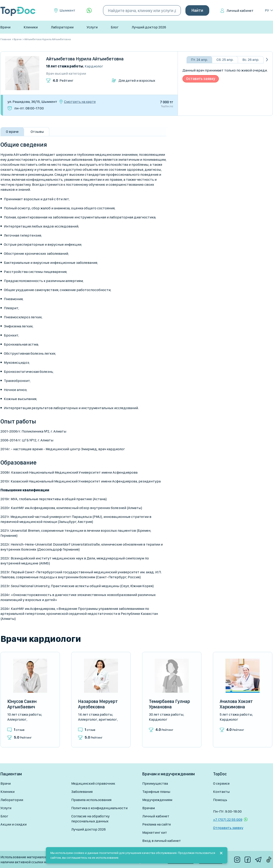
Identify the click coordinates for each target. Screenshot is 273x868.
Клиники (31, 27)
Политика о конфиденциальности (99, 808)
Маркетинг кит (155, 832)
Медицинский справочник (93, 783)
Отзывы (37, 132)
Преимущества (155, 783)
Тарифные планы (156, 792)
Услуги (92, 27)
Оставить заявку (201, 79)
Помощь (220, 800)
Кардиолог (94, 66)
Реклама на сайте (157, 824)
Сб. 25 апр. (225, 60)
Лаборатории (62, 27)
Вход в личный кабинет (162, 841)
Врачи (5, 27)
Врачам (149, 808)
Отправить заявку (228, 828)
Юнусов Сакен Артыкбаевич (22, 704)
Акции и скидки (14, 824)
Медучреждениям (157, 800)
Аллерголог (17, 719)
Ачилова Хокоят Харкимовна (236, 704)
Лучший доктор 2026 (149, 27)
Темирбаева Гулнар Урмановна (169, 704)
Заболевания (82, 792)
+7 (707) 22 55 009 (228, 820)
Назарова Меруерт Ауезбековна (98, 704)
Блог (115, 27)
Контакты (221, 792)
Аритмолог (108, 719)
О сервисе (221, 783)
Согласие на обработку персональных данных (90, 819)
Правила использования (91, 800)
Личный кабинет (240, 11)
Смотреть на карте (80, 102)
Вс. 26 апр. (251, 60)
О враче (12, 132)
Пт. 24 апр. (199, 60)
